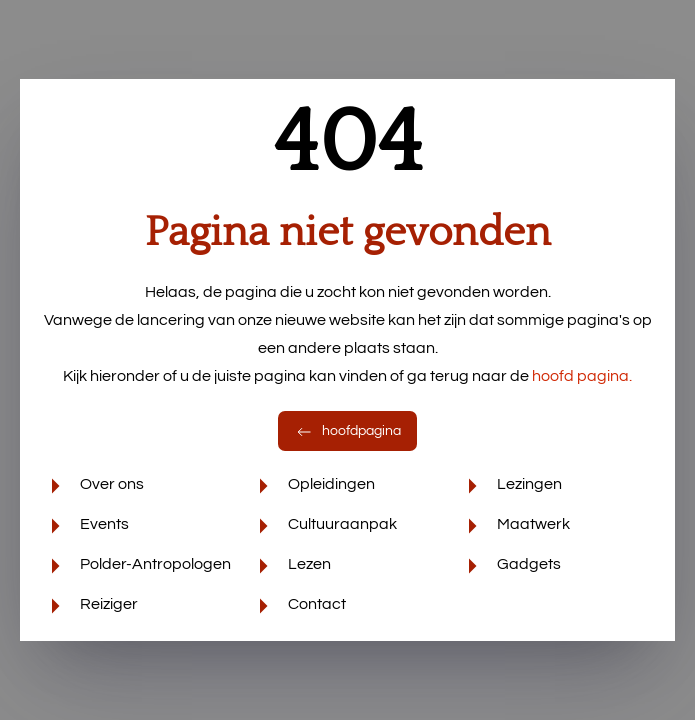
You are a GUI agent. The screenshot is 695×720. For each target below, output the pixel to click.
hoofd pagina (582, 376)
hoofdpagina (347, 431)
